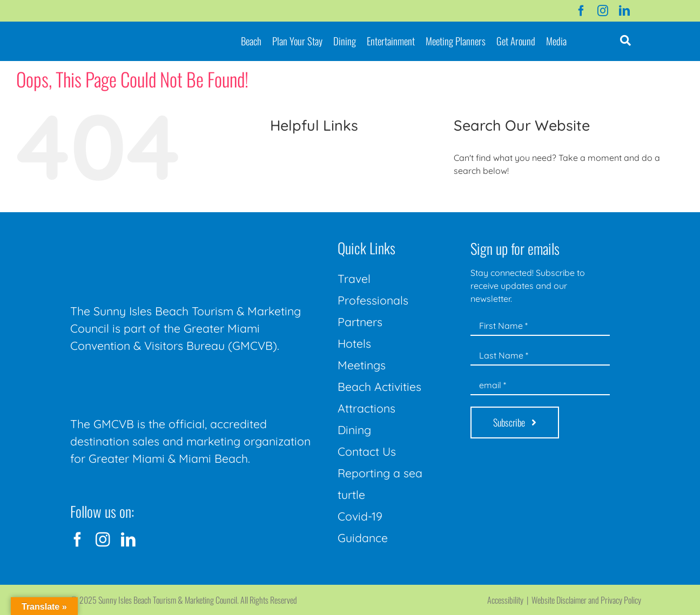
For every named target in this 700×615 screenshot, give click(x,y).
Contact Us (367, 451)
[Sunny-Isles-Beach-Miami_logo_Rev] (151, 238)
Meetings (362, 365)
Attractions (366, 408)
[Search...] (560, 200)
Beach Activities (379, 387)
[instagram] (603, 11)
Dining (354, 430)
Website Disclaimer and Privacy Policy (586, 600)
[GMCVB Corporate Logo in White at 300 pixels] (151, 379)
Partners (360, 322)
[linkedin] (624, 11)
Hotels (354, 343)
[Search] (466, 200)
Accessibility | (509, 600)
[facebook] (581, 11)
